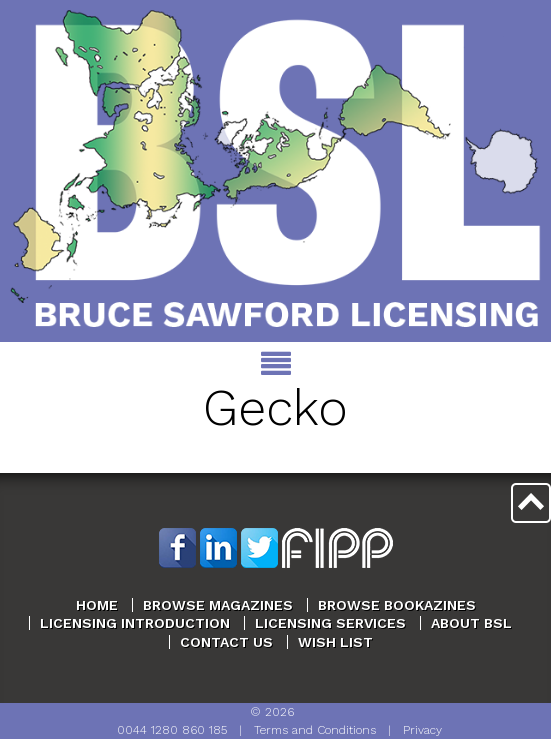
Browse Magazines (218, 605)
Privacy (422, 730)
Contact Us (226, 642)
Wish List (335, 642)
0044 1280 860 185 (172, 730)
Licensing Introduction (135, 623)
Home (97, 605)
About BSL (471, 623)
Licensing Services (330, 623)
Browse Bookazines (397, 605)
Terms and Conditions (315, 730)
